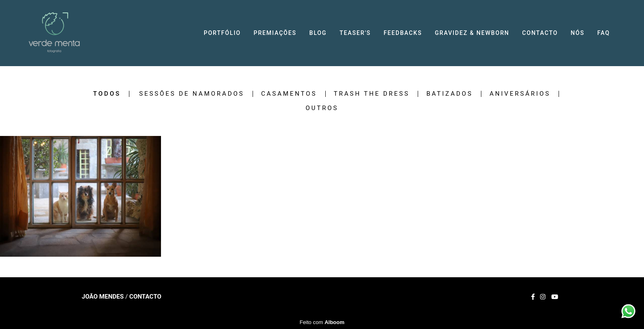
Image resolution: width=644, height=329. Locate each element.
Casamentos (289, 94)
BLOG (318, 33)
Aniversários (520, 94)
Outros (322, 108)
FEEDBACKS (403, 33)
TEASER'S (355, 33)
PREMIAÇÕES (275, 33)
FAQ (604, 33)
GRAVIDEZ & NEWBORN (472, 33)
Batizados (450, 94)
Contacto (145, 297)
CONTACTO (540, 33)
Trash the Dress (372, 94)
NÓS (578, 33)
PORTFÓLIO (222, 33)
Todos (107, 94)
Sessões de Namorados (192, 94)
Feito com (322, 322)
